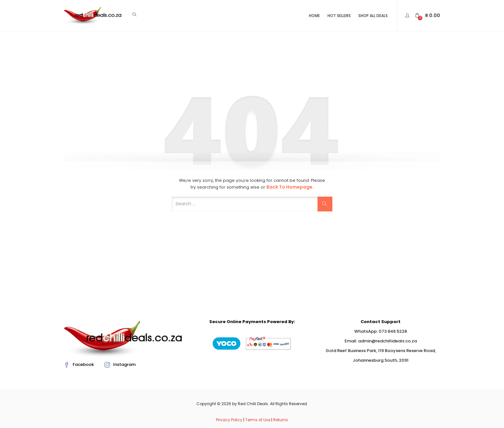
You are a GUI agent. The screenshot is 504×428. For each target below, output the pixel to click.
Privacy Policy (229, 420)
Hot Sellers (339, 16)
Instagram (120, 364)
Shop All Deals (373, 16)
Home (314, 16)
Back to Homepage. (290, 187)
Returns (281, 420)
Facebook (79, 364)
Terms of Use (258, 420)
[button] (428, 16)
